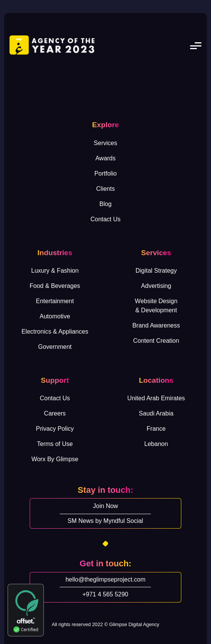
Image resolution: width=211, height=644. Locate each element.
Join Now (105, 506)
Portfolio (106, 173)
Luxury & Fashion (55, 271)
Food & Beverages (55, 286)
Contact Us (105, 219)
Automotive (55, 316)
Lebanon (156, 444)
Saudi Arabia (156, 413)
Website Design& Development (156, 306)
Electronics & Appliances (55, 332)
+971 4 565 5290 (105, 594)
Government (55, 347)
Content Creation (156, 341)
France (156, 429)
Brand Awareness (156, 325)
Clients (106, 189)
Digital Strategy (156, 271)
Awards (105, 158)
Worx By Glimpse (55, 459)
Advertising (156, 286)
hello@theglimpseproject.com (105, 579)
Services (105, 143)
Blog (105, 204)
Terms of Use (55, 444)
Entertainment (55, 301)
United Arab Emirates (156, 398)
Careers (55, 413)
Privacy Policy (55, 429)
